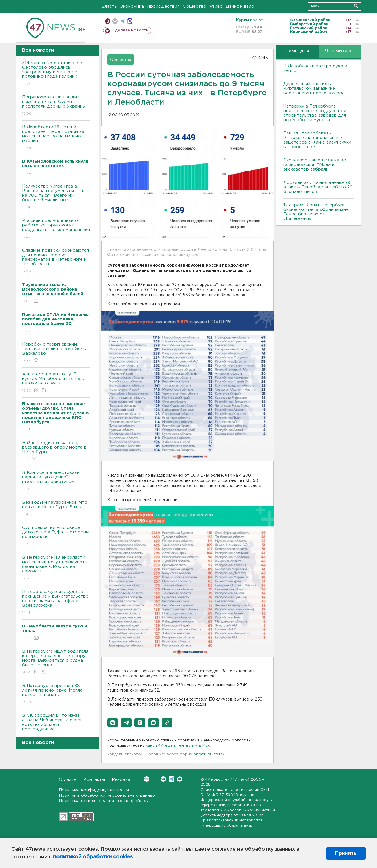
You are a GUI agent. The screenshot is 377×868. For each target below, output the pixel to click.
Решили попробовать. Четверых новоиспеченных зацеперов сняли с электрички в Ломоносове (317, 140)
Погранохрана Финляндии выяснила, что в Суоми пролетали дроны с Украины (56, 106)
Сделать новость (130, 30)
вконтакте (115, 21)
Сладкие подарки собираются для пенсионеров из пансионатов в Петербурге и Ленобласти (56, 261)
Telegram (171, 779)
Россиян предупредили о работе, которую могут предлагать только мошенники (56, 229)
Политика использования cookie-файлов (103, 801)
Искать (356, 6)
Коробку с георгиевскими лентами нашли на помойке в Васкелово (56, 353)
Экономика (132, 6)
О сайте (68, 780)
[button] (113, 723)
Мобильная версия (108, 21)
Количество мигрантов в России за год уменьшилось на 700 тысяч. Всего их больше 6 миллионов (56, 197)
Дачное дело (240, 6)
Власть (109, 6)
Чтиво (216, 6)
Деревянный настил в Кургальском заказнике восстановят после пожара (314, 88)
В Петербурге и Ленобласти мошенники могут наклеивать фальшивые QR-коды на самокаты (56, 568)
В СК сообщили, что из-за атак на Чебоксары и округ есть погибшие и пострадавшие (56, 726)
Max (180, 779)
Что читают (340, 51)
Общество (194, 6)
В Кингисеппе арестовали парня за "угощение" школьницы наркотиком (56, 481)
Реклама (121, 780)
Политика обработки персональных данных (107, 796)
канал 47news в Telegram (170, 746)
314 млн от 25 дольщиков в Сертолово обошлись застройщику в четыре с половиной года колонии (56, 74)
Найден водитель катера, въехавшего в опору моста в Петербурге (56, 451)
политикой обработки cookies (93, 857)
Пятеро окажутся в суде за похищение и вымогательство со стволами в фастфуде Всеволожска (56, 603)
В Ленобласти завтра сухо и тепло (315, 68)
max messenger (130, 21)
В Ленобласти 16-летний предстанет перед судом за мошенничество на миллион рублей (56, 138)
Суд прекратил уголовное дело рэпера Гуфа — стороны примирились (56, 536)
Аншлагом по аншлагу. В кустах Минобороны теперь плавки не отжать (56, 383)
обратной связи (209, 754)
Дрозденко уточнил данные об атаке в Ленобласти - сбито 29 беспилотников (318, 187)
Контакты (94, 780)
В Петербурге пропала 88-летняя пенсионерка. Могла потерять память (56, 694)
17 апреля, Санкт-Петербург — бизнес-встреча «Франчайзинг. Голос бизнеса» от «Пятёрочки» (317, 212)
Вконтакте (147, 779)
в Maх (204, 746)
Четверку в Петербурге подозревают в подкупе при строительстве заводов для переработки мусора (315, 113)
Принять (346, 853)
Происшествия (163, 6)
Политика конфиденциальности (94, 790)
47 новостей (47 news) (227, 780)
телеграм (122, 21)
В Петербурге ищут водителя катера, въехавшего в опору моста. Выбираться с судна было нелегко (56, 662)
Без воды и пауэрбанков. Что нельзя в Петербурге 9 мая (56, 509)
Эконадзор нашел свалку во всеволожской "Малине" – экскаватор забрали (315, 165)
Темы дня (297, 51)
